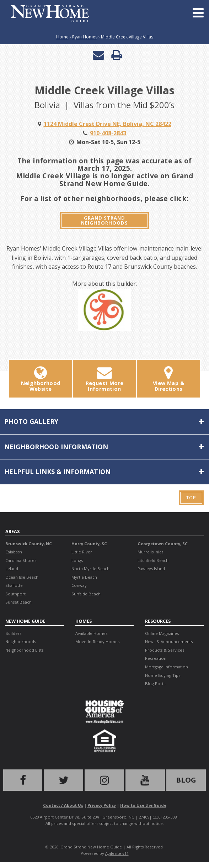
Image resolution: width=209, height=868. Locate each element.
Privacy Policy (102, 805)
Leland (12, 569)
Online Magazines (162, 633)
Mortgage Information (167, 667)
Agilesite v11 (117, 853)
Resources (158, 621)
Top (191, 498)
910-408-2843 (108, 133)
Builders (13, 633)
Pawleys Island (151, 569)
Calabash (14, 552)
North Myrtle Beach (90, 569)
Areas (12, 531)
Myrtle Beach (84, 577)
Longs (77, 560)
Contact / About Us (63, 805)
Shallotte (14, 585)
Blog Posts (155, 683)
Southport (15, 594)
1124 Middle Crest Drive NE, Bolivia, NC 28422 (108, 124)
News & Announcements (169, 641)
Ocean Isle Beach (22, 577)
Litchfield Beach (153, 560)
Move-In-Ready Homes (97, 641)
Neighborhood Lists (24, 650)
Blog (186, 780)
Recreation (156, 658)
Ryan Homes (85, 37)
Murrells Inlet (150, 552)
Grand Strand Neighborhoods (104, 220)
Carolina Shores (21, 560)
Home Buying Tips (163, 675)
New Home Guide (25, 621)
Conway (79, 585)
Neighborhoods (21, 641)
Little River (82, 552)
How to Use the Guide (143, 805)
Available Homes (91, 633)
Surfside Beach (86, 594)
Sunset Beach (18, 602)
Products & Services (165, 650)
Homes (84, 621)
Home (62, 37)
